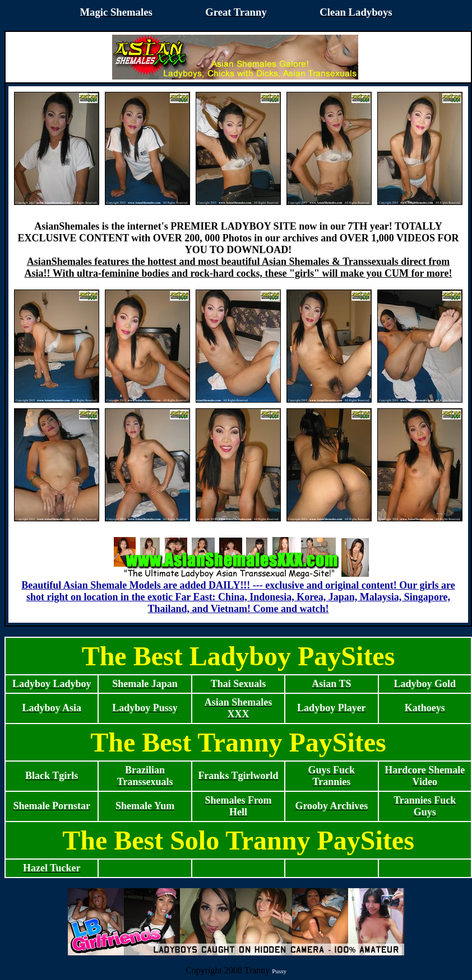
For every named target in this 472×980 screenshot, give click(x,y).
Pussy (279, 971)
